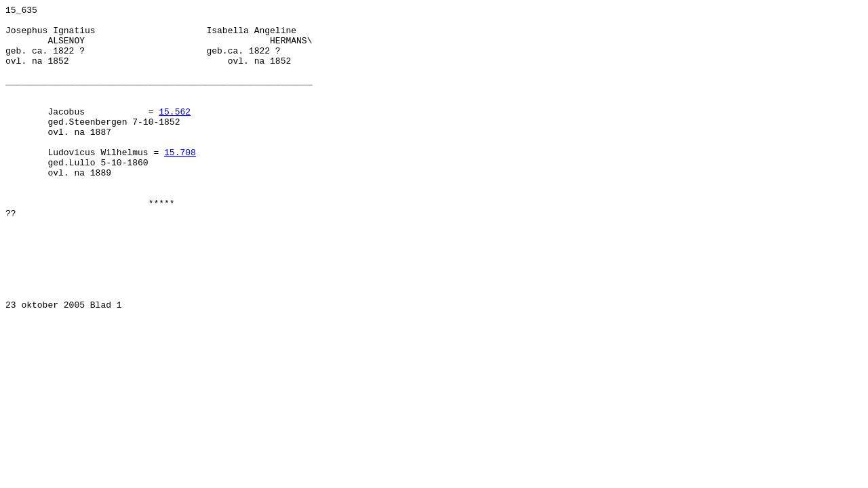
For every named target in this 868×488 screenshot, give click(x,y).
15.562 (175, 134)
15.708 (180, 182)
